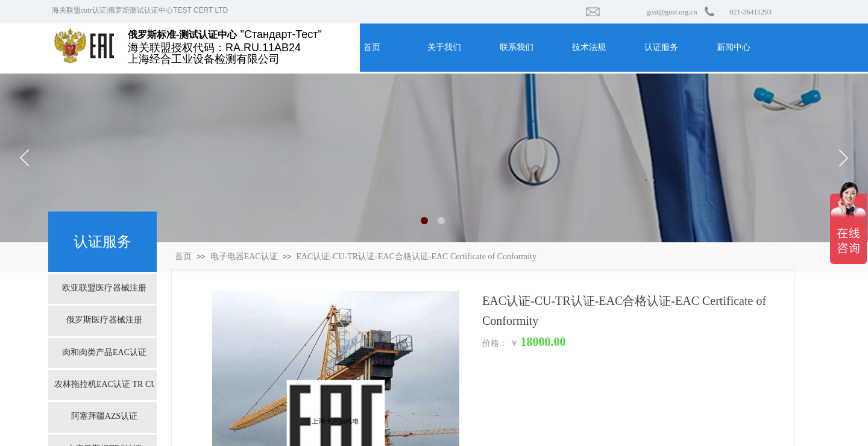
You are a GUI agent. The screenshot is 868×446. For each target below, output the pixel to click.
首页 (183, 256)
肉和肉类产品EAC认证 (104, 352)
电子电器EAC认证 (244, 256)
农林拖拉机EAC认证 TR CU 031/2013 (104, 384)
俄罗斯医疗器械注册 (104, 320)
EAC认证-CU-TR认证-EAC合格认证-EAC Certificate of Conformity (416, 256)
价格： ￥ (500, 343)
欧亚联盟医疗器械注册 (104, 288)
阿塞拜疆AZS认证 (104, 416)
